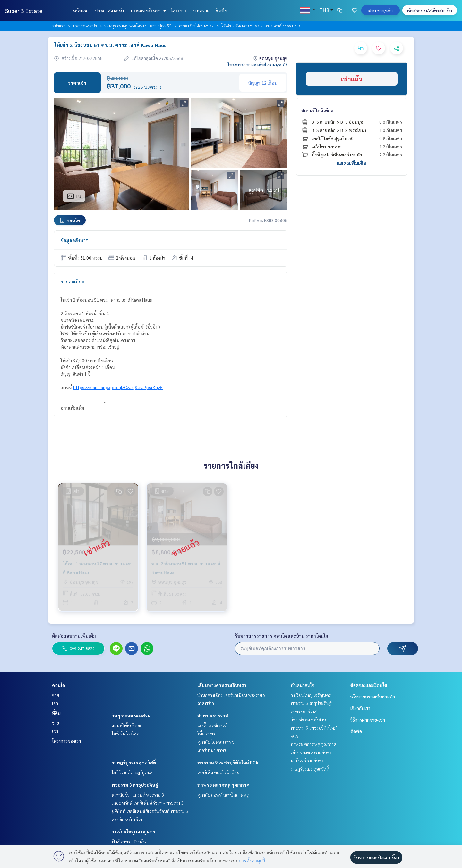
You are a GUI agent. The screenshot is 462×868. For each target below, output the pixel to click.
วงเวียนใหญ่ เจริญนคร (133, 831)
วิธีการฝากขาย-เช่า (368, 720)
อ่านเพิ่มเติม (73, 408)
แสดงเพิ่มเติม (352, 163)
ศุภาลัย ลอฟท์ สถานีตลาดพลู (223, 795)
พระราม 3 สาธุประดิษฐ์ (135, 785)
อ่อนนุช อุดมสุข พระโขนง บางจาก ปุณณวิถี (138, 26)
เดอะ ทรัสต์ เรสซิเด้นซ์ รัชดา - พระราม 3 (148, 803)
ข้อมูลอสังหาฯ (75, 240)
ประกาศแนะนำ (109, 10)
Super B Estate (24, 10)
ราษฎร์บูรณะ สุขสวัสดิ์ (134, 762)
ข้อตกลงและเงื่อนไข (369, 685)
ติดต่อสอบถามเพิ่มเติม (74, 636)
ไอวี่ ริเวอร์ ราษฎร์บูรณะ (132, 772)
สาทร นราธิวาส (213, 715)
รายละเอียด (73, 281)
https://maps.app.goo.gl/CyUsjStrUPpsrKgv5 (118, 387)
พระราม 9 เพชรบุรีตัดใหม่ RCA (228, 762)
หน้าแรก (81, 10)
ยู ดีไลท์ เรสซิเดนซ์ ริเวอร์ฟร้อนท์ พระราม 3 (150, 811)
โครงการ (179, 10)
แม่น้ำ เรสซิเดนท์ (212, 725)
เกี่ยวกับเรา (360, 708)
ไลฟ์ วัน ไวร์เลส (125, 733)
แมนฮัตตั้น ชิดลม (127, 725)
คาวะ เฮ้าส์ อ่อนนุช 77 (197, 26)
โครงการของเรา (66, 741)
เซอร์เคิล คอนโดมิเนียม (218, 772)
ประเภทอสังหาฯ (147, 10)
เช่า (55, 703)
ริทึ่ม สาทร (206, 733)
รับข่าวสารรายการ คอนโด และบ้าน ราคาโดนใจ (282, 636)
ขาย (56, 695)
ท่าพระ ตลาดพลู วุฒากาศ (223, 785)
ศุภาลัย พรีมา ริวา (127, 819)
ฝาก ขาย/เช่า (381, 10)
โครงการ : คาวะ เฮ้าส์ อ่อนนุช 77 (258, 64)
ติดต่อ (222, 10)
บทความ (201, 10)
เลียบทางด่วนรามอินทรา (222, 685)
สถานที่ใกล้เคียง (317, 110)
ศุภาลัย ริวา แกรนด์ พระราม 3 (138, 795)
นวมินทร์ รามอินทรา (308, 760)
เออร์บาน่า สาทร (212, 750)
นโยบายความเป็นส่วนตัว (373, 697)
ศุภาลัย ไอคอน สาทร (216, 742)
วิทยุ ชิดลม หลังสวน (131, 715)
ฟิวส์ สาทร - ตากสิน (129, 841)
